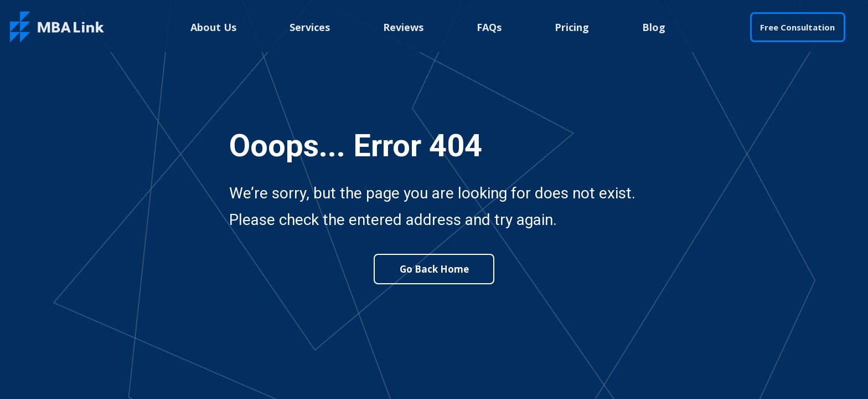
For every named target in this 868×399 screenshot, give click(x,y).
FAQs (489, 27)
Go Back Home (434, 269)
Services (310, 27)
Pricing (572, 27)
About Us (213, 27)
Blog (654, 27)
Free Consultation (797, 27)
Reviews (403, 27)
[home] (57, 27)
